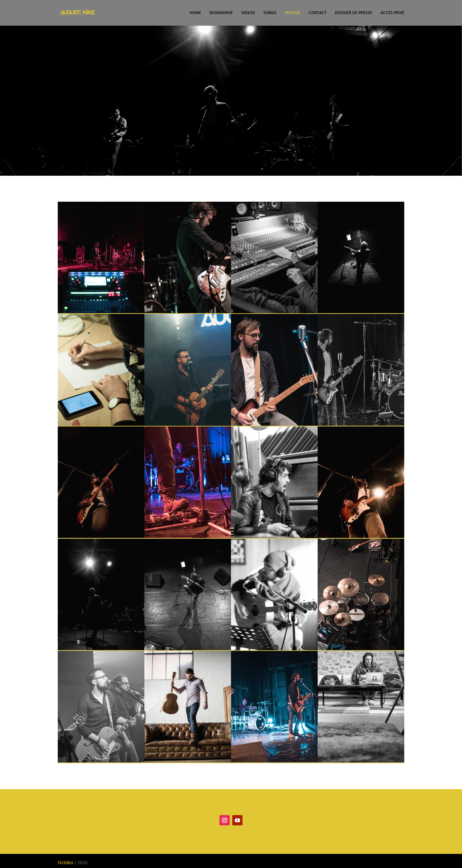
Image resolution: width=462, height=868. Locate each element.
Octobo (66, 862)
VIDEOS (248, 13)
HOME (195, 13)
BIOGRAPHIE (221, 13)
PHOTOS (293, 13)
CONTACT (318, 13)
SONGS (270, 13)
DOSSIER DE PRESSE (354, 13)
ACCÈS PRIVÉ (392, 13)
